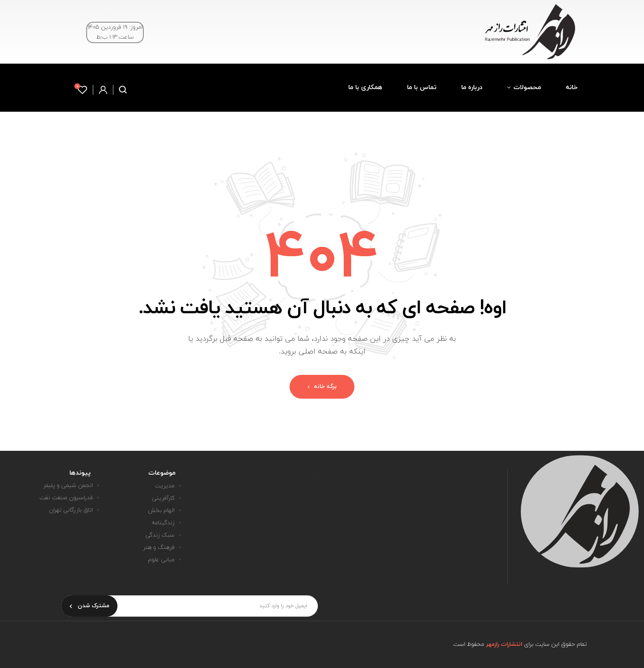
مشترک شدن (89, 606)
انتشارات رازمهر (504, 644)
